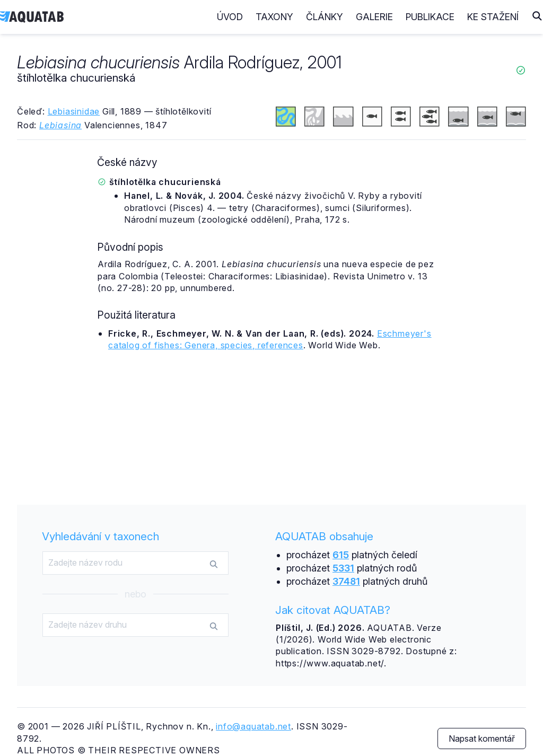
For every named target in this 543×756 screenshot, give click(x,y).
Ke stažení (493, 17)
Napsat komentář (482, 739)
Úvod (230, 17)
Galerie (374, 17)
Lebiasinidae (74, 111)
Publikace (430, 17)
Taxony (274, 17)
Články (325, 17)
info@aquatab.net (253, 726)
